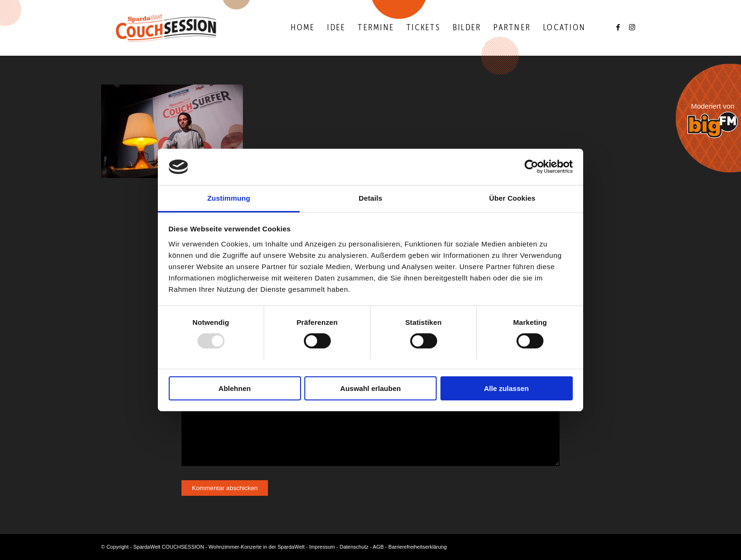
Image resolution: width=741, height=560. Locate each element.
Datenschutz (354, 547)
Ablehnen (234, 388)
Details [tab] (370, 198)
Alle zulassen (506, 388)
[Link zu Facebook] (619, 27)
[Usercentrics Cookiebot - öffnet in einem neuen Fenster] (531, 167)
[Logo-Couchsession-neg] (166, 28)
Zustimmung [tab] (229, 198)
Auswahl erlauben (370, 388)
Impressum (322, 547)
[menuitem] (303, 28)
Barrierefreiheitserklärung (418, 547)
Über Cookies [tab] (512, 198)
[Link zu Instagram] (633, 27)
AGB (378, 547)
